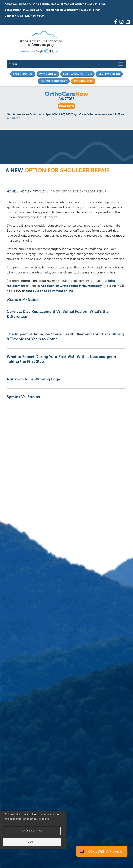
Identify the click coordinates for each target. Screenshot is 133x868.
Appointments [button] (83, 81)
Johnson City (13, 16)
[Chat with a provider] (102, 851)
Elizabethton (13, 10)
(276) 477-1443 (29, 4)
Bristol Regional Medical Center (63, 4)
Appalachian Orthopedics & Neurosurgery (71, 286)
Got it (32, 842)
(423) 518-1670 (33, 10)
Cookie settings (32, 831)
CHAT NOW (66, 106)
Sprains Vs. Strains (23, 397)
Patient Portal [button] (23, 74)
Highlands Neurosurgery (62, 10)
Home (11, 191)
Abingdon (11, 4)
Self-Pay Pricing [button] (109, 74)
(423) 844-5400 (90, 10)
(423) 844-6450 (95, 4)
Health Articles (33, 191)
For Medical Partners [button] (77, 74)
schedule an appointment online (49, 291)
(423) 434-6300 (34, 16)
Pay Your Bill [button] (48, 74)
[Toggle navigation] (121, 64)
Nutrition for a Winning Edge (33, 379)
